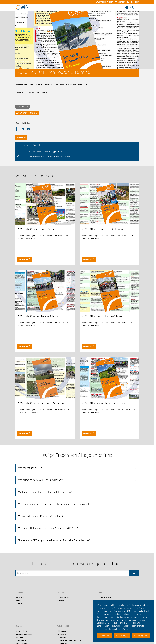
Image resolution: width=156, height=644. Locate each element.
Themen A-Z (61, 601)
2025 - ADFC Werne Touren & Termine (39, 316)
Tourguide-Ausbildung (24, 634)
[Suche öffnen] (132, 7)
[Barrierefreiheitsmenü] (127, 7)
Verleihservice (21, 640)
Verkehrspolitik (63, 626)
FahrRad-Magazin (104, 598)
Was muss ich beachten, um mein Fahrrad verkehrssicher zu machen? (55, 504)
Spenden (120, 2)
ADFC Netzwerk (62, 634)
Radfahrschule (21, 631)
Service (18, 626)
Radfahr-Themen (63, 598)
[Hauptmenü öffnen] (137, 7)
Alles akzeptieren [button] (141, 636)
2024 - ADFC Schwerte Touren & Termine (41, 403)
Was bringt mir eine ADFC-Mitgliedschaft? (40, 480)
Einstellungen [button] (122, 636)
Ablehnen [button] (105, 636)
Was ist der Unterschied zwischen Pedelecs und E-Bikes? (48, 528)
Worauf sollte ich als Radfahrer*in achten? (40, 516)
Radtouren (19, 604)
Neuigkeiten (20, 598)
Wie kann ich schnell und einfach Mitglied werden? (45, 492)
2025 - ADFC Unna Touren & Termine (103, 229)
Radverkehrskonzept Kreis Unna (69, 640)
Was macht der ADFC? (30, 468)
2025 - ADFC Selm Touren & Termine (39, 229)
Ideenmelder (61, 637)
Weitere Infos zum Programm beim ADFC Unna (50, 156)
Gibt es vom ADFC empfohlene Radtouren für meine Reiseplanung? (54, 540)
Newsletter (133, 2)
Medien (101, 593)
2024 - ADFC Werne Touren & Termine (104, 403)
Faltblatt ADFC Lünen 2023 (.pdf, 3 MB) (46, 152)
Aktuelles (19, 593)
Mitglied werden (105, 2)
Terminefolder (23, 107)
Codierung (19, 637)
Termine (18, 601)
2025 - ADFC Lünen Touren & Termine (103, 316)
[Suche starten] (134, 573)
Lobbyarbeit (61, 631)
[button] (18, 129)
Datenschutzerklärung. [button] (119, 629)
